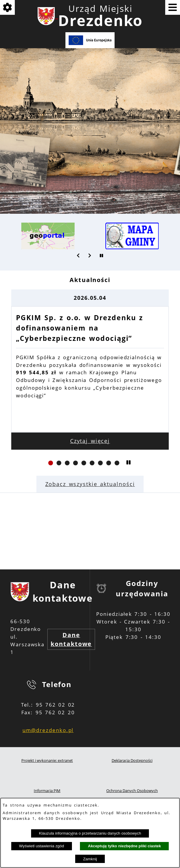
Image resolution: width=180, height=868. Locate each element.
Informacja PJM (47, 791)
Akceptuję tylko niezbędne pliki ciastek (124, 846)
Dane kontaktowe (71, 639)
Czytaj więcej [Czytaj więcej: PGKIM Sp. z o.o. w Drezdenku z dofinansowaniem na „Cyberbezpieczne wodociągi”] (90, 441)
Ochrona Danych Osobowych (132, 791)
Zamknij (90, 859)
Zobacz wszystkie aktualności (90, 484)
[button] (78, 255)
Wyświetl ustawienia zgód (41, 846)
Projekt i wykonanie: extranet (47, 761)
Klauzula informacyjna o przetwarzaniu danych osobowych (90, 833)
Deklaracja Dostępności (132, 761)
